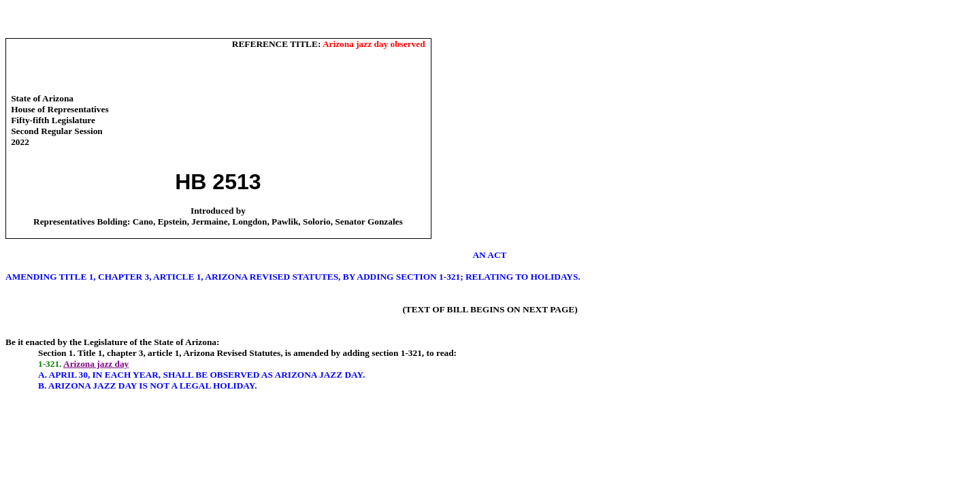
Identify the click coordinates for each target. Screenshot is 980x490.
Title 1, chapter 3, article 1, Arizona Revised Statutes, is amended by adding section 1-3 (245, 353)
